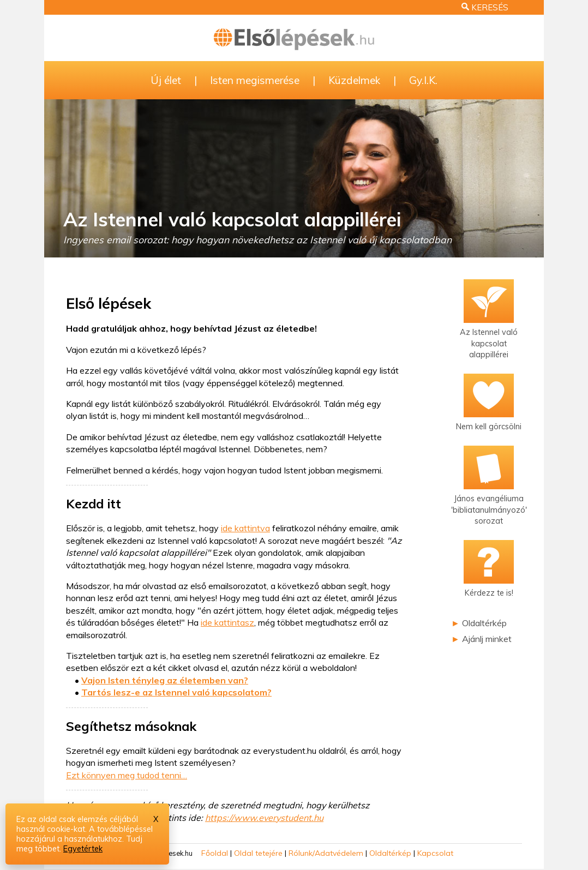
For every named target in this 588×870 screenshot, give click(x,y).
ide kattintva (245, 528)
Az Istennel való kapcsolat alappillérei (232, 219)
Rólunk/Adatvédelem (326, 853)
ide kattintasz (227, 622)
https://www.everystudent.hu (264, 818)
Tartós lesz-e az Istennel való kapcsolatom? (176, 692)
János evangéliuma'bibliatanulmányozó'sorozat (489, 494)
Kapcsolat (435, 853)
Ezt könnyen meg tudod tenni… (127, 775)
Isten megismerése (255, 80)
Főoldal (215, 853)
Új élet (166, 80)
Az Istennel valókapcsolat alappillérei (489, 329)
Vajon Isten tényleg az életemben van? (165, 680)
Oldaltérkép (484, 623)
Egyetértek (83, 849)
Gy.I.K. (423, 80)
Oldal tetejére (258, 853)
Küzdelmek (354, 80)
